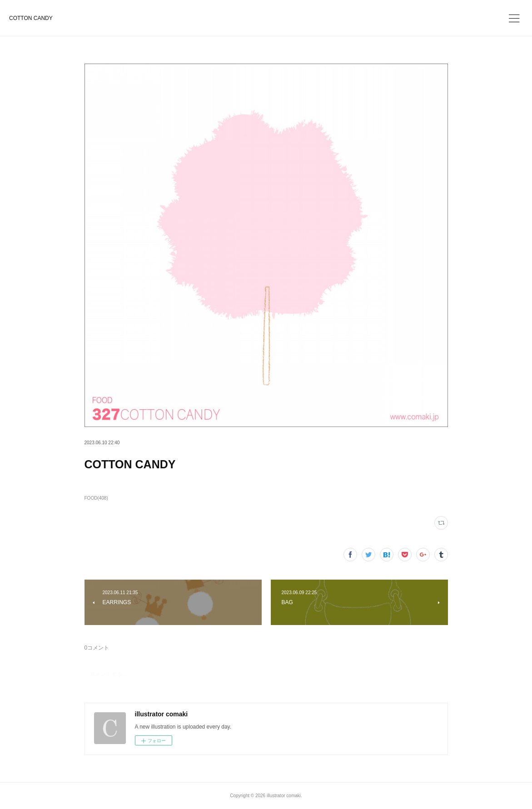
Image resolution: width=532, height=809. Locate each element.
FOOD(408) (96, 498)
